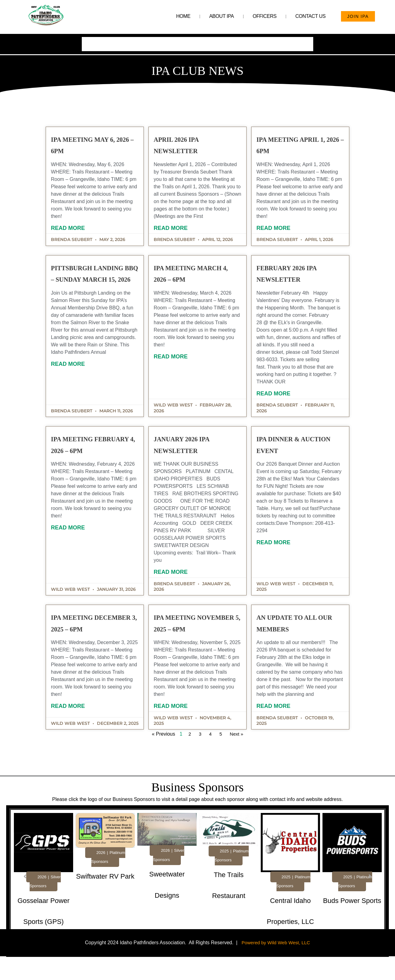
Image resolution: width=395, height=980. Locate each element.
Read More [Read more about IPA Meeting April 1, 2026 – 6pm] (271, 237)
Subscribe (298, 42)
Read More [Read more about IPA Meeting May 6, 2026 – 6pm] (75, 225)
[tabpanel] (44, 899)
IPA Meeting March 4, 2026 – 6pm (191, 287)
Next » (229, 754)
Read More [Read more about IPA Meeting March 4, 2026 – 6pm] (173, 377)
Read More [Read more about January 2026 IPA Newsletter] (173, 581)
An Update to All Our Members (287, 637)
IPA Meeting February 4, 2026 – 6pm (97, 458)
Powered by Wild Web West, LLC (276, 963)
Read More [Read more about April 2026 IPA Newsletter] (173, 232)
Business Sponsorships (112, 42)
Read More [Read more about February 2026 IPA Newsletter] (271, 402)
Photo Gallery (229, 42)
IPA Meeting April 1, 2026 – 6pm (286, 147)
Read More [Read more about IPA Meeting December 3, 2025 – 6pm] (75, 726)
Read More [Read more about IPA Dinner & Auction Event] (271, 551)
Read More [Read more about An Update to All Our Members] (271, 726)
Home (183, 16)
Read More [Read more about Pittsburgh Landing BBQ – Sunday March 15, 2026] (75, 403)
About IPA (222, 16)
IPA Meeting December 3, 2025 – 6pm (98, 637)
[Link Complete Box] (44, 897)
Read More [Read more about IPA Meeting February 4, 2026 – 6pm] (75, 548)
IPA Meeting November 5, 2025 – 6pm (197, 637)
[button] (25, 896)
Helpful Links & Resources (176, 42)
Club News (265, 42)
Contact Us (310, 16)
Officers (265, 16)
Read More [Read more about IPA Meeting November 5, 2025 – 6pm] (173, 726)
